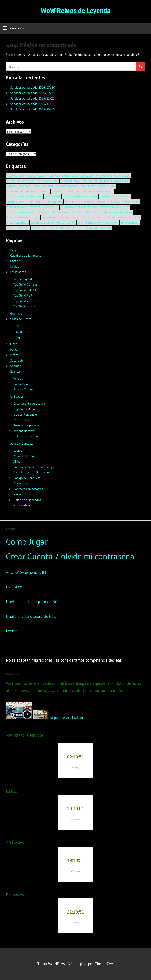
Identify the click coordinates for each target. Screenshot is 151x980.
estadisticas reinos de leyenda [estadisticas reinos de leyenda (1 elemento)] (98, 186)
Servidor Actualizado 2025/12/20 (32, 98)
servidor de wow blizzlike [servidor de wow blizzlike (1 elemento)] (115, 207)
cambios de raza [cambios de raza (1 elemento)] (70, 181)
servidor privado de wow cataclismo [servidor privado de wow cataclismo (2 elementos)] (97, 218)
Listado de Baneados (27, 500)
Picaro (14, 355)
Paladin (15, 350)
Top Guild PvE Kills (26, 290)
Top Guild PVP (23, 295)
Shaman (16, 366)
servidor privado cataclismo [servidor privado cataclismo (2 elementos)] (53, 212)
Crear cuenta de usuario (30, 404)
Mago (14, 344)
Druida (15, 267)
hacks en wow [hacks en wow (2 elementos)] (53, 197)
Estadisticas (18, 272)
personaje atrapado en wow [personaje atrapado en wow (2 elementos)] (123, 202)
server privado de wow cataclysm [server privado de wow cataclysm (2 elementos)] (79, 207)
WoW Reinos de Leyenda (76, 11)
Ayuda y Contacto (22, 444)
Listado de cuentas (26, 436)
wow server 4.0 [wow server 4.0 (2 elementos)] (103, 228)
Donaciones (21, 483)
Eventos (15, 372)
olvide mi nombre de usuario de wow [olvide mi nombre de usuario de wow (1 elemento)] (85, 202)
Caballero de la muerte (26, 256)
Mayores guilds (23, 279)
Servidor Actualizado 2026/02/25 (32, 93)
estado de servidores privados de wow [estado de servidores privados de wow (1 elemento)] (28, 191)
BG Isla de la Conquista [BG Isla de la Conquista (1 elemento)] (84, 176)
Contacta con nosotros (28, 489)
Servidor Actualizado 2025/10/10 (32, 109)
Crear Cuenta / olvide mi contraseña (70, 556)
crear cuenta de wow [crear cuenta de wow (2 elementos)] (19, 186)
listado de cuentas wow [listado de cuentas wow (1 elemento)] (20, 202)
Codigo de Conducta (27, 478)
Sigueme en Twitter (67, 718)
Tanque (18, 337)
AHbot (17, 461)
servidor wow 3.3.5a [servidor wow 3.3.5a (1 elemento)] (130, 218)
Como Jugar (27, 542)
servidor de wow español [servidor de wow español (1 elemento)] (21, 212)
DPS (16, 326)
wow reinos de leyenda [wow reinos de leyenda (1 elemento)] (79, 228)
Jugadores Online (25, 409)
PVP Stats (14, 587)
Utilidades (17, 397)
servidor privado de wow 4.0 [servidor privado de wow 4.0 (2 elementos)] (116, 212)
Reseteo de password (28, 425)
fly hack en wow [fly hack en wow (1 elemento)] (72, 191)
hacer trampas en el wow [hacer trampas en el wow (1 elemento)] (98, 191)
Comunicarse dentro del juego (33, 467)
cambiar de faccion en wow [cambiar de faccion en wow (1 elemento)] (115, 176)
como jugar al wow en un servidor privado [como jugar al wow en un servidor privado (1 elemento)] (105, 181)
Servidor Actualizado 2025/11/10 (32, 104)
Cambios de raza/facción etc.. (33, 472)
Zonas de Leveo (24, 456)
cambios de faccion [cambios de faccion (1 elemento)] (47, 181)
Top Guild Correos (25, 284)
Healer (18, 331)
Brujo (14, 250)
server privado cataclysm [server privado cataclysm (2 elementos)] (44, 207)
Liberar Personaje (25, 414)
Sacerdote (17, 361)
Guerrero (16, 314)
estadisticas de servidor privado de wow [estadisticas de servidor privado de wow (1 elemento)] (56, 186)
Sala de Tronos (23, 389)
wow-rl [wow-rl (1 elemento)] (36, 228)
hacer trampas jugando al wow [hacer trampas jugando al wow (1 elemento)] (25, 197)
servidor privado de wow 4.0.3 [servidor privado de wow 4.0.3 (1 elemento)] (58, 218)
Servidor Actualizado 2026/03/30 (33, 88)
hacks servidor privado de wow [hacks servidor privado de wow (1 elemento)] (80, 197)
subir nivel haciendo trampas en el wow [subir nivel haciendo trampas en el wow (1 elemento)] (53, 223)
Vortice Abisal (22, 505)
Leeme (18, 451)
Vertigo (18, 378)
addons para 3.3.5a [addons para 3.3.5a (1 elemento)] (37, 176)
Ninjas (17, 494)
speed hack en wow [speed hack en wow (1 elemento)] (18, 223)
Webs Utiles (21, 420)
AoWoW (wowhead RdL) (26, 572)
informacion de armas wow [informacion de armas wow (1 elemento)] (115, 197)
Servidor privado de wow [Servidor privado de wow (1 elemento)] (85, 212)
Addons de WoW (24, 431)
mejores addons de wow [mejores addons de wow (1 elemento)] (49, 202)
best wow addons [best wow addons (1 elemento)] (59, 176)
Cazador (16, 261)
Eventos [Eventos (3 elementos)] (56, 191)
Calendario (21, 384)
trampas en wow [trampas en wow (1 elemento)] (130, 223)
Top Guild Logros (25, 306)
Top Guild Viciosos (25, 301)
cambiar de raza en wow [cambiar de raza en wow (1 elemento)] (21, 181)
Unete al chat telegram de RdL (33, 602)
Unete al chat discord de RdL (31, 616)
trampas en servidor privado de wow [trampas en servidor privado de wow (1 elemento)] (98, 223)
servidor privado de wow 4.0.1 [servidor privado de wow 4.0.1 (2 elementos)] (23, 218)
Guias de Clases (21, 319)
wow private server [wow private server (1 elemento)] (53, 228)
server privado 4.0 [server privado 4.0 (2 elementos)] (17, 207)
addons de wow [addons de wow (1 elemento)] (16, 176)
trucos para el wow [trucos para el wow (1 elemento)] (18, 228)
